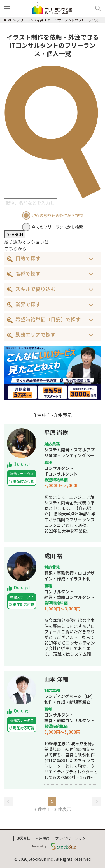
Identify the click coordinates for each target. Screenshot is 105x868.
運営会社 (23, 838)
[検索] (96, 8)
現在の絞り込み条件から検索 (57, 215)
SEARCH (15, 234)
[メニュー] (8, 8)
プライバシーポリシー (72, 838)
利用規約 (43, 838)
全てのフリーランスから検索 (57, 227)
